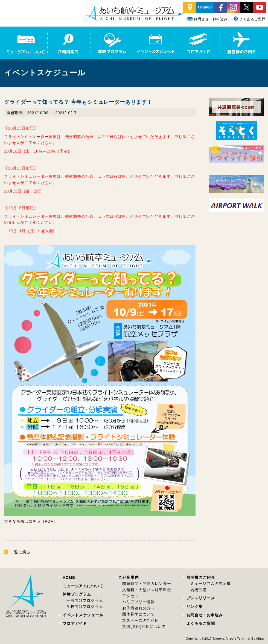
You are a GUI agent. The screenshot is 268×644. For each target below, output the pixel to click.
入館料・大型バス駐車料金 (147, 590)
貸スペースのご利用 (141, 620)
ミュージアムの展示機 (211, 583)
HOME (69, 577)
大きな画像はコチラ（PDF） (31, 521)
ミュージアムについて (83, 586)
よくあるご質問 (249, 19)
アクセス (130, 596)
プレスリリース (201, 598)
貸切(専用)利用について (144, 626)
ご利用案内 (129, 577)
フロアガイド (75, 623)
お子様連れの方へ (139, 608)
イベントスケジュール (83, 615)
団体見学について (139, 614)
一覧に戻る (20, 552)
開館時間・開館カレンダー (147, 583)
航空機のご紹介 (201, 577)
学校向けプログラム (85, 606)
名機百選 (198, 590)
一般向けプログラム (85, 600)
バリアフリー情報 (139, 602)
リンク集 (195, 606)
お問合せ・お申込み (208, 19)
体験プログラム (77, 594)
